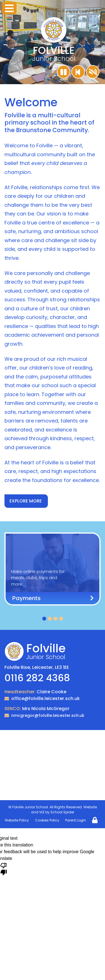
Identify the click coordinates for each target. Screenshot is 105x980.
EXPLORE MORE (26, 501)
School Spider (62, 812)
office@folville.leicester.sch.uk (46, 698)
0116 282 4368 (37, 678)
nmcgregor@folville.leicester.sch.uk (48, 715)
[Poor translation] (4, 869)
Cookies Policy (47, 820)
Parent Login (76, 820)
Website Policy (17, 820)
